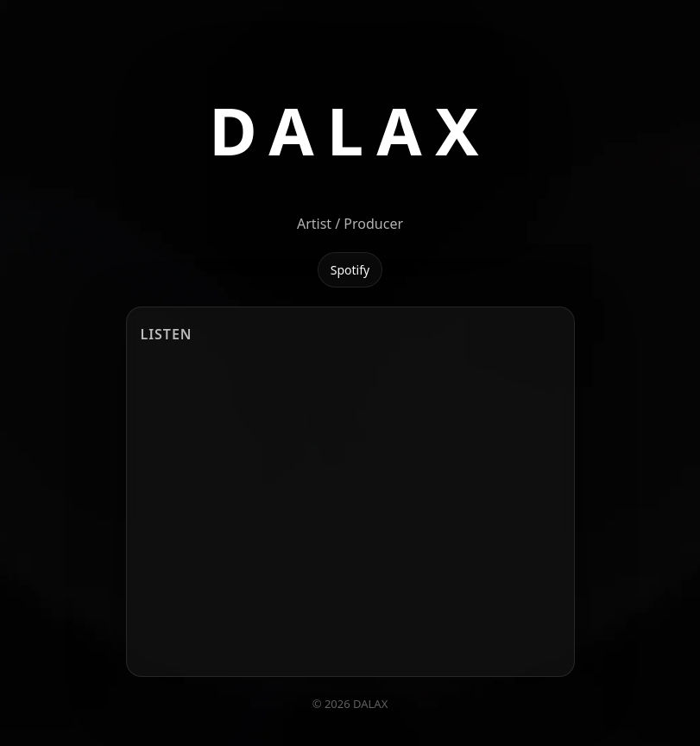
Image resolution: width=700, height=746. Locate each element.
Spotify (350, 270)
